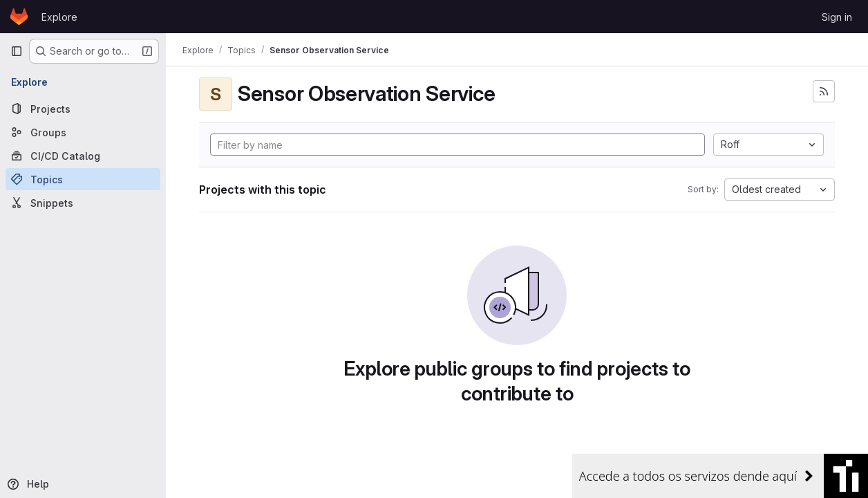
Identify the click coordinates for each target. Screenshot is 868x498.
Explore (59, 17)
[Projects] (83, 109)
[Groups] (83, 132)
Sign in (837, 17)
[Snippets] (83, 203)
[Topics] (83, 179)
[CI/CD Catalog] (83, 156)
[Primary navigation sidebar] (17, 51)
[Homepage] (19, 17)
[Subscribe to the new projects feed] (824, 91)
